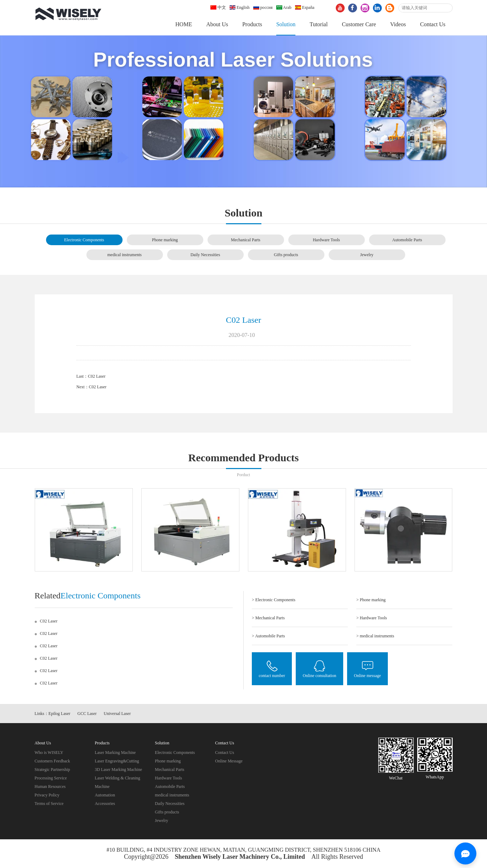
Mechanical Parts (246, 240)
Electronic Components (84, 240)
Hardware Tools (326, 240)
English (240, 7)
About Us (217, 24)
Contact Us (433, 24)
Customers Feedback (52, 761)
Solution (286, 24)
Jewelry (367, 255)
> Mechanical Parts (268, 618)
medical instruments (124, 255)
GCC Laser (87, 714)
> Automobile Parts (268, 636)
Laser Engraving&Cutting (117, 761)
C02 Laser (97, 376)
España (305, 7)
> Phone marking (371, 600)
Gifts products (286, 255)
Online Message (229, 761)
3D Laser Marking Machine (118, 770)
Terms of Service (49, 804)
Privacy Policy (47, 795)
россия (263, 7)
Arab (284, 7)
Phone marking (165, 240)
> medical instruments (375, 636)
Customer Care (359, 24)
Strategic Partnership (52, 770)
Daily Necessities (205, 255)
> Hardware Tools (372, 618)
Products (252, 24)
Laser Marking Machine (115, 753)
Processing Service (51, 778)
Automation (105, 795)
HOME (184, 24)
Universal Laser (117, 714)
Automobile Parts (407, 240)
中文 (218, 7)
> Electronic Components (274, 600)
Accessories (105, 804)
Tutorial (319, 24)
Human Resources (50, 787)
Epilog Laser (60, 714)
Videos (398, 24)
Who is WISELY (49, 753)
